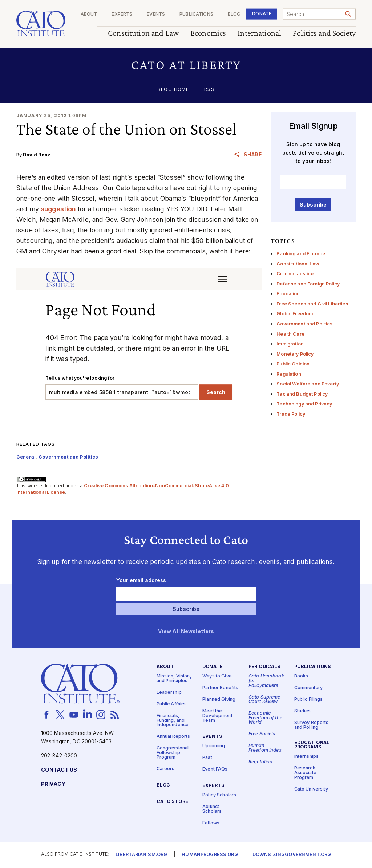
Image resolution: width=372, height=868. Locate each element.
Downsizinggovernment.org (292, 855)
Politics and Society (324, 33)
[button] (186, 65)
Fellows (211, 823)
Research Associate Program (305, 773)
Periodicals (265, 667)
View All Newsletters (186, 631)
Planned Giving (219, 700)
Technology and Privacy (304, 404)
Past (207, 758)
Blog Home (173, 90)
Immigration (290, 344)
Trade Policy (291, 414)
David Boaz (37, 155)
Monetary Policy (295, 354)
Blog (234, 14)
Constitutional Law (298, 264)
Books (301, 677)
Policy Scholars (219, 795)
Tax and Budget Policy (302, 394)
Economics (208, 33)
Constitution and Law (143, 33)
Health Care (290, 334)
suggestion (58, 209)
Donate (262, 14)
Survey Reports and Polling (312, 725)
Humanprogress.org (210, 855)
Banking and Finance (301, 254)
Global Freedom (295, 314)
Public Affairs (171, 704)
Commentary (308, 688)
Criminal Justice (295, 274)
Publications (196, 14)
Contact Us (59, 770)
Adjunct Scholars (212, 809)
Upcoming (214, 746)
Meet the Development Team (217, 716)
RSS (209, 90)
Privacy (53, 784)
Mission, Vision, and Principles (174, 679)
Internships (307, 757)
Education (288, 294)
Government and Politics (304, 324)
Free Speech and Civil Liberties (312, 304)
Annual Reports (173, 737)
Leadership (169, 693)
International (259, 33)
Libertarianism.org (141, 855)
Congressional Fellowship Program (173, 753)
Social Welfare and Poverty (308, 384)
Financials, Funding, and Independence (173, 720)
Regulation (289, 374)
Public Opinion (293, 364)
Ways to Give (217, 677)
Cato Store (172, 802)
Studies (303, 711)
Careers (166, 769)
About (89, 14)
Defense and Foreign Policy (308, 284)
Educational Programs (312, 745)
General (26, 457)
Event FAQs (215, 770)
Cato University (311, 789)
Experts (122, 14)
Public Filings (309, 700)
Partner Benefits (220, 688)
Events (156, 14)
